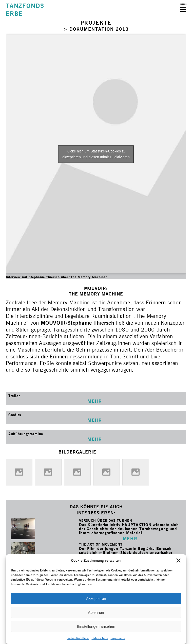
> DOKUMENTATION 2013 (96, 29)
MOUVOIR (53, 323)
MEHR (130, 539)
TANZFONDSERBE (25, 10)
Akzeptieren (96, 598)
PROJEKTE (96, 23)
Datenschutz (100, 638)
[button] (179, 561)
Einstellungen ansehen (96, 626)
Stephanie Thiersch (91, 323)
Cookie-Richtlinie (78, 638)
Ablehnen (96, 612)
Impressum (118, 638)
